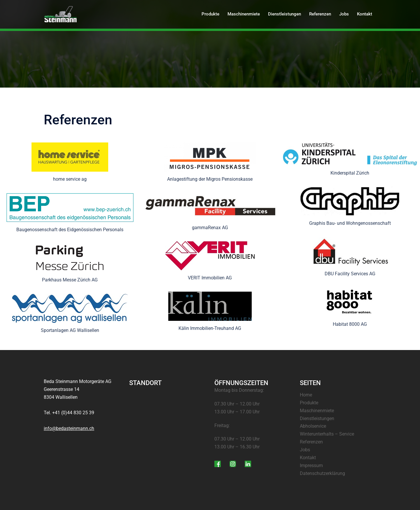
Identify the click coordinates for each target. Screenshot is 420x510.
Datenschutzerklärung (322, 473)
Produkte (210, 14)
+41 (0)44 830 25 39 (73, 413)
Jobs (344, 14)
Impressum (311, 465)
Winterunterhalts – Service (327, 434)
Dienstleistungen (285, 14)
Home (306, 395)
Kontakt (365, 14)
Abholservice (313, 426)
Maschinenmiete (244, 14)
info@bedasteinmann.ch (69, 428)
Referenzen (320, 14)
